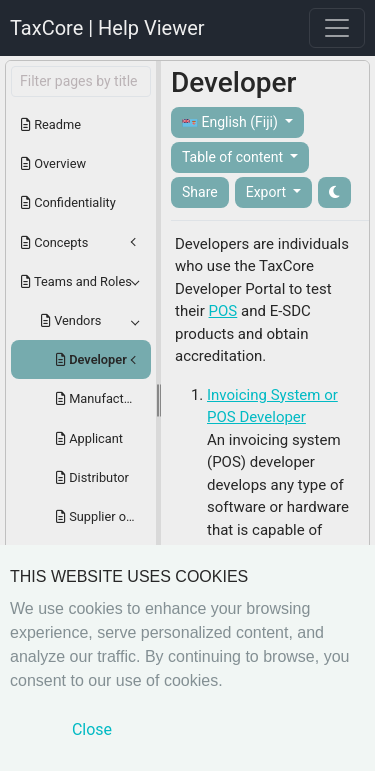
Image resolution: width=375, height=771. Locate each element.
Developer (91, 359)
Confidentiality (68, 202)
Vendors (71, 320)
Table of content (234, 157)
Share (200, 192)
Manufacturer (101, 398)
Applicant (89, 438)
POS (223, 311)
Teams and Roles (76, 281)
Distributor (92, 477)
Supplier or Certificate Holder (103, 516)
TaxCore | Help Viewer (107, 28)
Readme (51, 124)
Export (268, 192)
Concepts (54, 242)
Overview (53, 163)
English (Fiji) (231, 122)
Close (92, 729)
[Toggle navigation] (337, 28)
